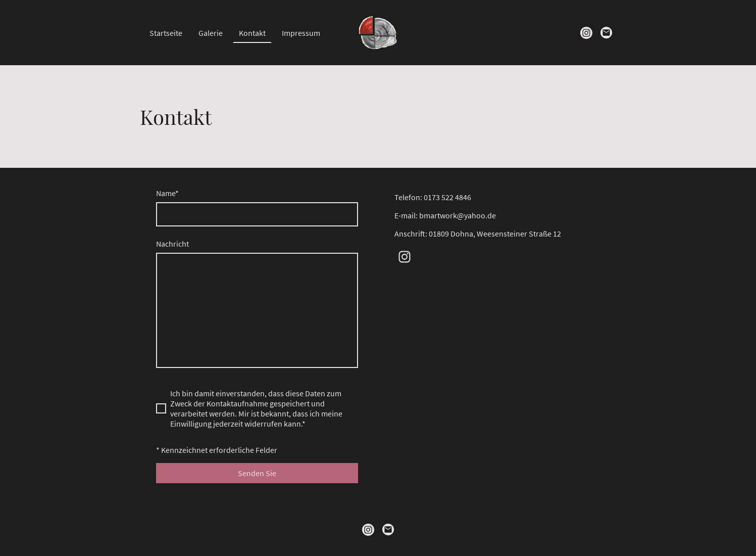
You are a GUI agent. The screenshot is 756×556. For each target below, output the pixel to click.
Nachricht (172, 244)
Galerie (211, 33)
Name (167, 193)
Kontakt (252, 33)
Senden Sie (257, 473)
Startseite (166, 33)
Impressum (301, 33)
